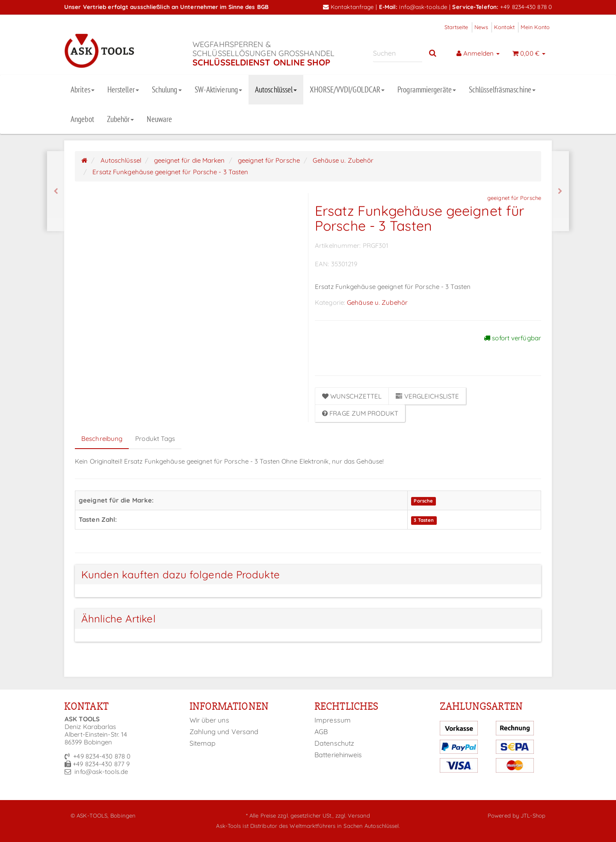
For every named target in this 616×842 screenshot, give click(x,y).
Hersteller (123, 89)
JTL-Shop (533, 815)
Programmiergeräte (427, 89)
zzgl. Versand (353, 815)
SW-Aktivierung (218, 89)
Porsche (423, 501)
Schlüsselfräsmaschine (502, 89)
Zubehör (121, 119)
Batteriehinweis (338, 755)
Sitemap (203, 743)
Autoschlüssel (276, 89)
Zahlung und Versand (224, 732)
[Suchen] (398, 53)
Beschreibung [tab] (102, 439)
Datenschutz (334, 743)
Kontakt (504, 27)
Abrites (83, 89)
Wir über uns (209, 720)
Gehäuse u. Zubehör (377, 302)
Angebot (82, 119)
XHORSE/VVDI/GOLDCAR (347, 89)
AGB (321, 732)
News (481, 27)
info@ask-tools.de (423, 7)
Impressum (333, 720)
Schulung (167, 89)
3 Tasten (424, 520)
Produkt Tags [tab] (155, 439)
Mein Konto (535, 27)
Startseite (456, 27)
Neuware (159, 119)
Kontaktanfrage (349, 7)
